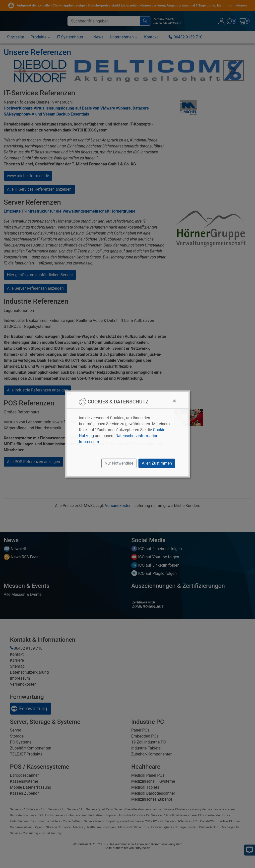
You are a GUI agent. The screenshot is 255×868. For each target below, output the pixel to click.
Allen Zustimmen (157, 463)
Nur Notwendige (119, 463)
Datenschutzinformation (137, 436)
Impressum (89, 442)
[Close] (174, 401)
